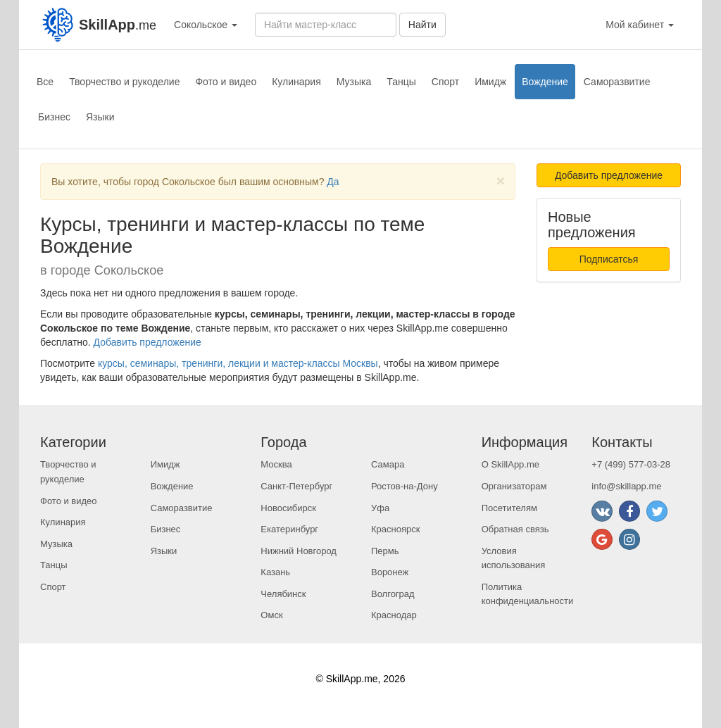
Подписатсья (609, 259)
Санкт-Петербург (296, 486)
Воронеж (390, 572)
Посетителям (509, 508)
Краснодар (394, 615)
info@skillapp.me (626, 486)
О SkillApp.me (510, 464)
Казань (275, 572)
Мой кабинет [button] (640, 25)
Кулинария (296, 82)
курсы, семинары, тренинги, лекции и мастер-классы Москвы (238, 363)
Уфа (380, 508)
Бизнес (54, 117)
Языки (100, 117)
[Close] (501, 181)
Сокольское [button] (206, 25)
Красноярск (395, 529)
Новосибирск (288, 508)
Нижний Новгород (299, 551)
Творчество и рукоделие (124, 82)
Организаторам (514, 486)
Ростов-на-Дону (405, 486)
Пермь (385, 551)
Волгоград (393, 594)
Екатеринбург (289, 529)
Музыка (354, 82)
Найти (422, 25)
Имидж (490, 82)
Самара (388, 464)
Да (333, 182)
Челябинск (283, 594)
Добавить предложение (148, 342)
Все (45, 82)
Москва (276, 464)
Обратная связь (515, 529)
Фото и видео (226, 82)
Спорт (445, 82)
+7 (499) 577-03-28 (631, 464)
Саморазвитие (617, 82)
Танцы (401, 82)
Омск (271, 615)
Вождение (545, 82)
